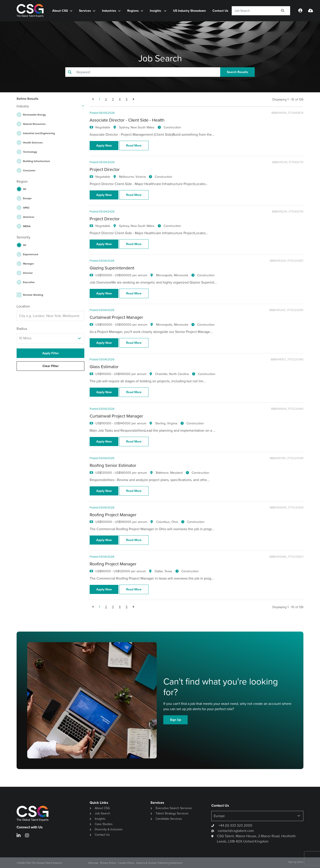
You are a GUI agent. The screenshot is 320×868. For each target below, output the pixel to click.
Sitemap (93, 863)
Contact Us (220, 11)
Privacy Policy (108, 863)
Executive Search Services (174, 808)
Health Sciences (33, 143)
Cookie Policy (126, 863)
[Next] (133, 99)
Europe (27, 198)
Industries (109, 11)
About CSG (60, 11)
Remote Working (33, 295)
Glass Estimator (104, 367)
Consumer (29, 170)
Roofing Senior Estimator (113, 465)
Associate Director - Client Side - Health (127, 120)
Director (28, 273)
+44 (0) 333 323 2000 (235, 825)
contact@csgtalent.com (236, 831)
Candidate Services (169, 819)
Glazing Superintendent (112, 268)
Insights (156, 11)
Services (85, 11)
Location (23, 306)
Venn (300, 862)
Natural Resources (34, 124)
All (25, 189)
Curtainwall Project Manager (116, 317)
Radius (22, 329)
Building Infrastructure (37, 161)
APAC (26, 208)
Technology (30, 152)
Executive (29, 282)
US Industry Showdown (189, 11)
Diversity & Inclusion (109, 829)
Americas (29, 217)
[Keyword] (253, 11)
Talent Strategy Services (172, 813)
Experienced (31, 254)
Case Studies (104, 824)
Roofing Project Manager (113, 515)
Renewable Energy (34, 115)
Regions (133, 11)
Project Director (105, 169)
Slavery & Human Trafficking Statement (159, 863)
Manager (28, 264)
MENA (27, 226)
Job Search (102, 813)
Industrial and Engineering (39, 133)
